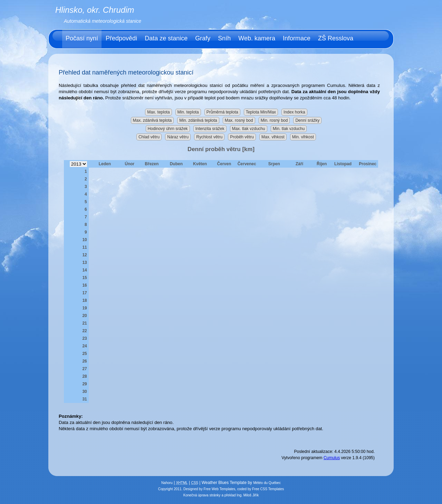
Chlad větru (149, 137)
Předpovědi (121, 38)
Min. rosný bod (274, 120)
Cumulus (332, 458)
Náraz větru (178, 137)
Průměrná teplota (222, 112)
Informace (297, 38)
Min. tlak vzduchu (289, 129)
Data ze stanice (166, 38)
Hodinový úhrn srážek (168, 129)
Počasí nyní (82, 38)
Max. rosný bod (239, 120)
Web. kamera (257, 38)
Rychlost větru (209, 137)
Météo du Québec (267, 483)
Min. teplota (188, 112)
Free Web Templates (219, 489)
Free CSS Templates (268, 489)
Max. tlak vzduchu (249, 129)
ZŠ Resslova (336, 38)
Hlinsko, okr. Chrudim (95, 10)
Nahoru (167, 483)
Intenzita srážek (210, 129)
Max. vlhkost (273, 137)
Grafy (203, 38)
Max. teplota (158, 112)
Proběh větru (242, 137)
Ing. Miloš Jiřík (248, 495)
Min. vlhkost (303, 137)
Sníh (224, 38)
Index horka (294, 112)
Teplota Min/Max (261, 112)
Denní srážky (307, 120)
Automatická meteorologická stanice (103, 21)
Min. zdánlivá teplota (198, 120)
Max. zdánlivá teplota (152, 120)
